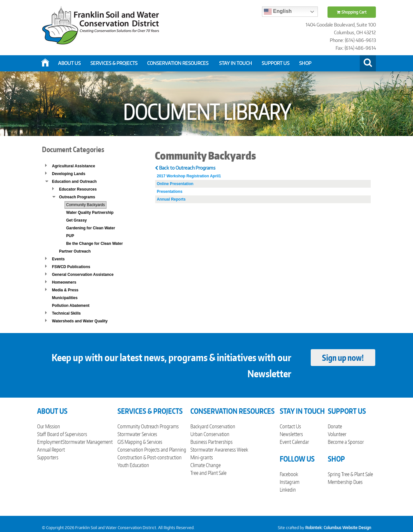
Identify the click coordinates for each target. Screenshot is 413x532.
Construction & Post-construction (150, 457)
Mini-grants (202, 457)
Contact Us (290, 426)
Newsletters (291, 434)
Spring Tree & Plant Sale (350, 474)
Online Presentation (175, 184)
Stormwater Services (137, 434)
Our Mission (49, 426)
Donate (335, 426)
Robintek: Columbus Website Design (338, 528)
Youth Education (133, 465)
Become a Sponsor (346, 442)
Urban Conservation (210, 434)
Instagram (290, 482)
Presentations (170, 192)
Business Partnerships (212, 442)
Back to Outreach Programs (185, 168)
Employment (50, 442)
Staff (41, 434)
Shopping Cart (352, 12)
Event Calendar (294, 442)
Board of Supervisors (67, 434)
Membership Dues (345, 482)
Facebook (289, 474)
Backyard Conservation (213, 426)
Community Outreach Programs (148, 426)
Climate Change (206, 465)
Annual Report (51, 450)
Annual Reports (171, 199)
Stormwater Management (87, 442)
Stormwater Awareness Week (219, 450)
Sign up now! (343, 358)
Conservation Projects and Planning (152, 450)
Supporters (48, 457)
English (278, 12)
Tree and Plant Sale (208, 473)
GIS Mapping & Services (140, 442)
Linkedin (288, 490)
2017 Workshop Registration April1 (189, 176)
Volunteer (337, 434)
